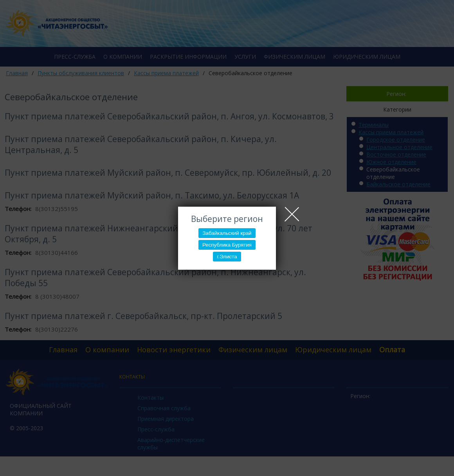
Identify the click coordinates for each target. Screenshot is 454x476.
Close (292, 214)
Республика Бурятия (227, 245)
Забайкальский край (227, 233)
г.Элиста (227, 257)
